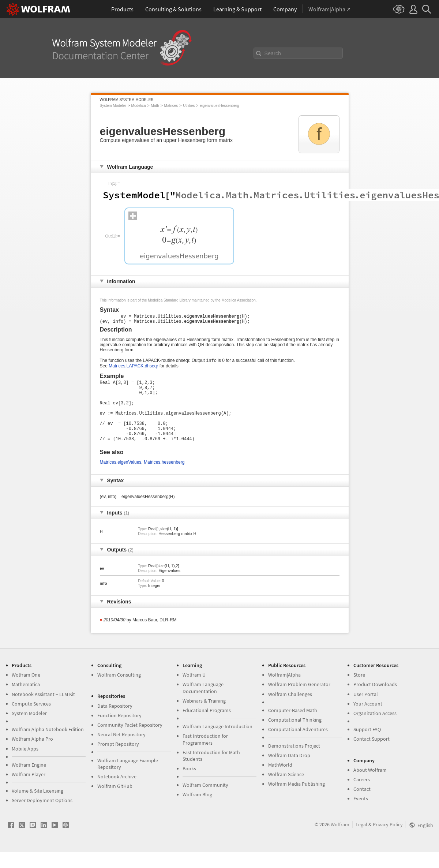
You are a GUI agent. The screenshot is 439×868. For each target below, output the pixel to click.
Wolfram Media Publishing (297, 800)
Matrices (171, 106)
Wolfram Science (286, 790)
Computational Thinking (295, 736)
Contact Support (372, 755)
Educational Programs (207, 726)
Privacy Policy (388, 841)
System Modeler (113, 106)
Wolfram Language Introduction (217, 742)
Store (359, 691)
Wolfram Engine (29, 781)
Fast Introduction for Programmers (205, 755)
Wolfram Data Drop (289, 771)
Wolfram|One (26, 691)
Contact (362, 805)
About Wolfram (370, 786)
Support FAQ (367, 745)
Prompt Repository (118, 760)
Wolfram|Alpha (284, 691)
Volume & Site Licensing (37, 807)
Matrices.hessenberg (164, 478)
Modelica (139, 106)
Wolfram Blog (197, 811)
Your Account (368, 720)
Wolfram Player (29, 790)
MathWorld (280, 781)
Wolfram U (194, 691)
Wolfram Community (205, 801)
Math (155, 106)
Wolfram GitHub (115, 802)
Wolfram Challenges (290, 710)
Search (273, 53)
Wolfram (340, 841)
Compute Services (31, 720)
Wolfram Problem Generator (299, 700)
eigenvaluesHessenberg (219, 106)
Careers (362, 796)
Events (361, 815)
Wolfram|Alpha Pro (32, 755)
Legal (361, 841)
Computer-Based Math (293, 726)
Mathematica (26, 700)
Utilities (189, 106)
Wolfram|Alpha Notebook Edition (48, 745)
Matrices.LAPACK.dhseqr (133, 369)
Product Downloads (375, 700)
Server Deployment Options (42, 816)
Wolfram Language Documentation (203, 704)
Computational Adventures (298, 745)
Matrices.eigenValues (121, 478)
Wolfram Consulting (119, 691)
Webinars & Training (204, 717)
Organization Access (375, 729)
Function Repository (119, 732)
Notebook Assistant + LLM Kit (43, 710)
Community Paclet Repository (130, 741)
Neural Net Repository (121, 751)
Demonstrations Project (294, 762)
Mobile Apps (25, 765)
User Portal (366, 710)
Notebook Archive (117, 793)
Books (189, 785)
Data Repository (115, 722)
